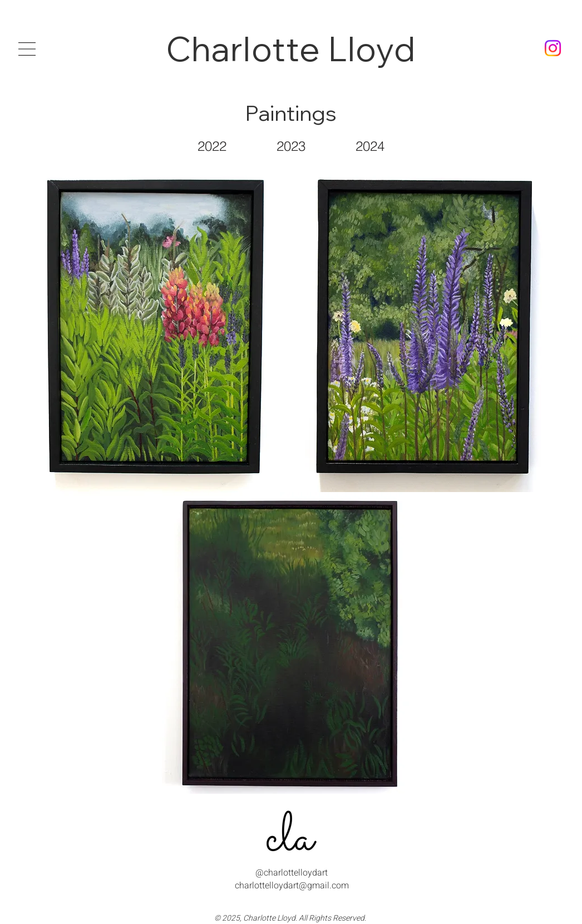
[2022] (212, 146)
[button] (27, 49)
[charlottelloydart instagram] (553, 48)
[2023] (291, 146)
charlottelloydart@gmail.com (292, 886)
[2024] (370, 146)
